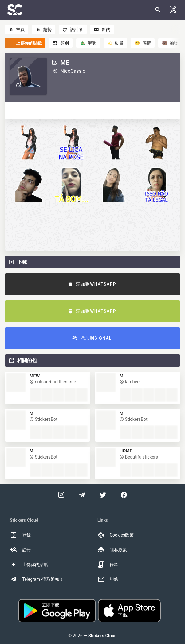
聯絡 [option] (108, 579)
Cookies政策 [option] (116, 535)
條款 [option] (108, 564)
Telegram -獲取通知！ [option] (37, 579)
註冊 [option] (20, 550)
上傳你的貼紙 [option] (29, 564)
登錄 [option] (20, 535)
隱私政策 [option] (112, 550)
